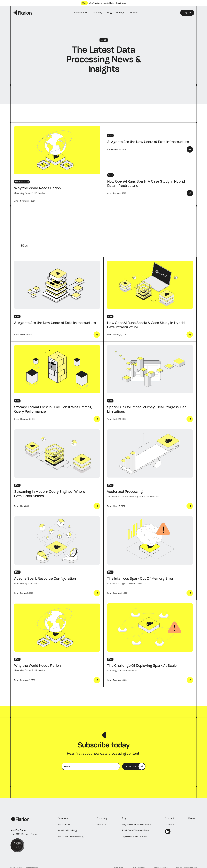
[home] (22, 13)
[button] (81, 13)
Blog (109, 13)
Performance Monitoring (71, 837)
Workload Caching (67, 830)
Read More (121, 3)
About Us (102, 824)
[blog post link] (57, 285)
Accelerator (64, 824)
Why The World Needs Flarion (137, 824)
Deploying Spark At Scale (134, 837)
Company (97, 13)
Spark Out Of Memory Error (135, 830)
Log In (187, 13)
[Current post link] (97, 335)
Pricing (120, 13)
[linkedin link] (168, 831)
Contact (133, 13)
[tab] (25, 247)
